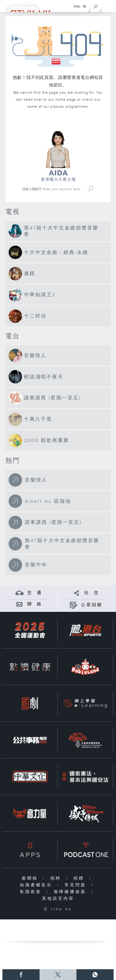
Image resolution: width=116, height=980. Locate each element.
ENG (77, 6)
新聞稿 (31, 878)
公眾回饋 (92, 605)
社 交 (92, 593)
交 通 (35, 593)
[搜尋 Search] (53, 189)
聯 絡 (35, 604)
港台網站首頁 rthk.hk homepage (58, 123)
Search (91, 189)
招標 (80, 878)
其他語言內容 (58, 899)
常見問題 (77, 885)
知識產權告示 (37, 885)
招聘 (57, 878)
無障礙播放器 (71, 892)
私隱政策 (32, 892)
